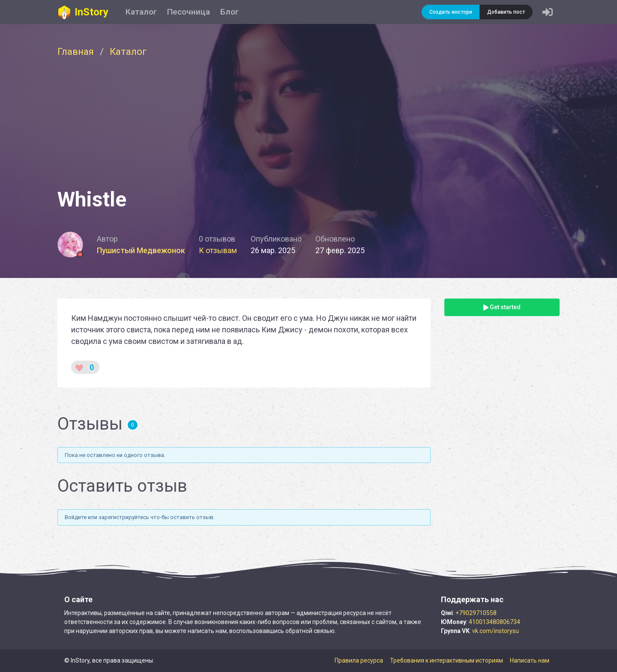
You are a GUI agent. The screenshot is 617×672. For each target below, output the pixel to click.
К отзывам (218, 250)
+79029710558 (476, 613)
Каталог (141, 12)
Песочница (189, 12)
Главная (76, 51)
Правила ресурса (359, 660)
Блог (229, 12)
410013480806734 (494, 622)
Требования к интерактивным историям (446, 660)
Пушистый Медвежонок (141, 250)
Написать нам (530, 660)
